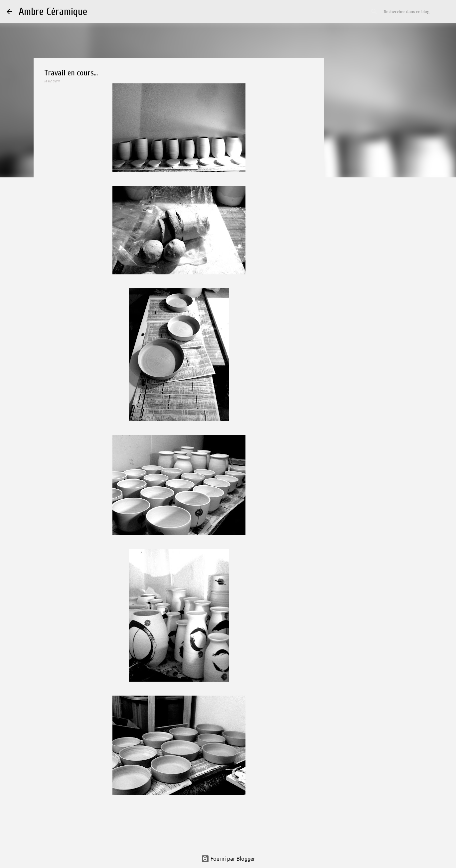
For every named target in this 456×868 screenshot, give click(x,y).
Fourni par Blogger (228, 859)
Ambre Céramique (53, 11)
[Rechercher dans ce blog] (416, 12)
